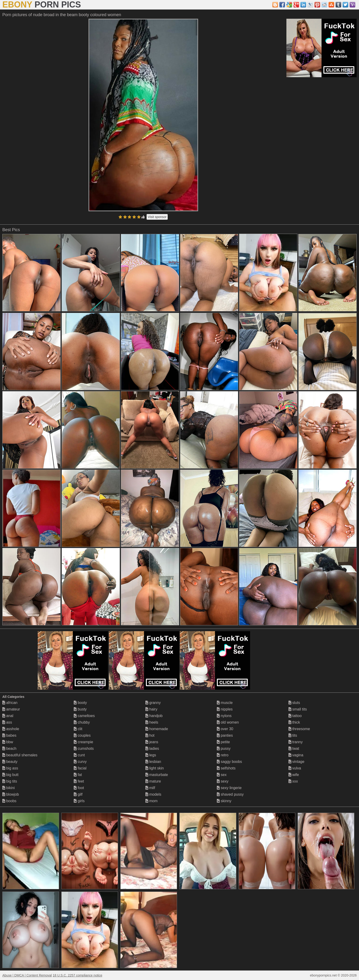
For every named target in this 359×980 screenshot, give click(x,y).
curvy (80, 762)
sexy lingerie (229, 788)
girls (79, 801)
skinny (224, 801)
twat (294, 749)
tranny (296, 742)
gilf (78, 794)
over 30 (225, 729)
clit (78, 729)
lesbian (153, 762)
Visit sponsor (157, 217)
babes (9, 735)
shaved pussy (230, 794)
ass (7, 722)
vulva (295, 768)
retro (223, 755)
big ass (10, 768)
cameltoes (84, 716)
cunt (79, 755)
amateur (11, 709)
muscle (225, 703)
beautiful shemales (20, 755)
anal (8, 716)
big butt (10, 775)
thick (294, 722)
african (10, 703)
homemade (157, 729)
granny (153, 703)
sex (222, 775)
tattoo (295, 716)
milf (150, 788)
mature (153, 781)
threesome (299, 729)
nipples (225, 709)
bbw (8, 742)
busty (80, 709)
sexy (223, 781)
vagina (296, 755)
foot (79, 788)
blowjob (11, 794)
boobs (9, 801)
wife (294, 775)
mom (152, 801)
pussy (224, 749)
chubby (82, 722)
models (153, 794)
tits (293, 735)
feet (79, 781)
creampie (83, 742)
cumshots (84, 749)
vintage (296, 762)
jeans (152, 742)
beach (9, 749)
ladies (152, 749)
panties (225, 735)
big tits (10, 781)
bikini (9, 788)
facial (80, 768)
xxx (293, 781)
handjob (154, 716)
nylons (224, 716)
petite (223, 742)
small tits (298, 709)
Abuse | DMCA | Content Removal (27, 975)
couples (82, 735)
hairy (151, 709)
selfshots (226, 768)
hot (150, 735)
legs (151, 755)
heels (152, 722)
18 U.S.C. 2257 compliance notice (78, 975)
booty (80, 703)
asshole (11, 729)
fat (78, 775)
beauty (10, 762)
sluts (294, 703)
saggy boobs (229, 762)
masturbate (157, 775)
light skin (155, 768)
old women (228, 722)
